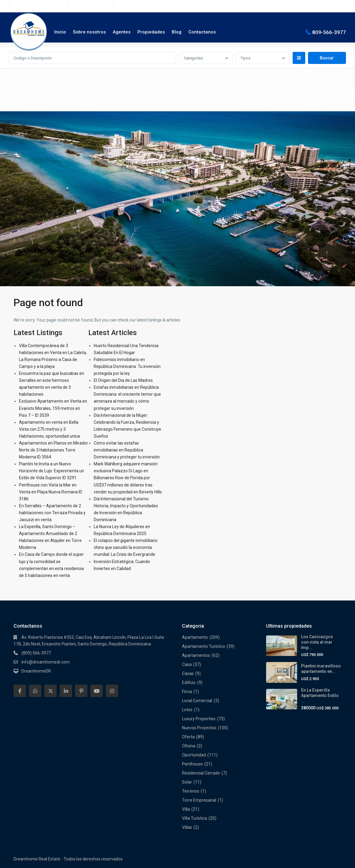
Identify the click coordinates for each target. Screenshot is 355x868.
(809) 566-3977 (94, 6)
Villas (187, 827)
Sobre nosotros (89, 32)
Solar (187, 782)
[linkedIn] (66, 691)
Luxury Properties (199, 719)
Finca (187, 692)
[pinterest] (81, 691)
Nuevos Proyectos (199, 728)
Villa (186, 809)
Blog (177, 32)
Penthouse (192, 764)
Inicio (60, 32)
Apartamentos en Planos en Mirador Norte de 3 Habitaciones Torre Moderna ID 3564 (53, 450)
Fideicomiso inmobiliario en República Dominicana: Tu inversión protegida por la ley (127, 366)
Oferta (188, 737)
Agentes (122, 32)
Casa (187, 664)
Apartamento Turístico (204, 646)
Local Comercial (197, 701)
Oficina (189, 746)
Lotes (187, 710)
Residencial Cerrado (201, 773)
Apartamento (195, 637)
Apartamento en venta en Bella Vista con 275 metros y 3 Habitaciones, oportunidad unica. (50, 429)
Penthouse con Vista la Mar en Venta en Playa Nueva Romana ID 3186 (51, 492)
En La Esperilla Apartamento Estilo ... (320, 695)
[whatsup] (35, 691)
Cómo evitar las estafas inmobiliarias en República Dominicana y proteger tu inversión (127, 450)
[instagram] (112, 691)
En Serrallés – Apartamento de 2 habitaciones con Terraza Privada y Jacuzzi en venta (52, 513)
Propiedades (151, 32)
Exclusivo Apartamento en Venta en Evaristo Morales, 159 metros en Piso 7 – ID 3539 (53, 408)
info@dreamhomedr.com (46, 662)
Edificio (189, 683)
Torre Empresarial (199, 800)
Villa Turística (195, 818)
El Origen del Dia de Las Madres (123, 380)
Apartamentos (196, 655)
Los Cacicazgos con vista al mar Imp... (317, 642)
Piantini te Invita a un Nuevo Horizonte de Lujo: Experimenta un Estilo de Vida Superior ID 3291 (52, 471)
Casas (188, 673)
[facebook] (20, 691)
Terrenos (191, 791)
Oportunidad (194, 755)
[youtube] (97, 691)
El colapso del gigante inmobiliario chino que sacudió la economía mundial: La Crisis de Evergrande (126, 547)
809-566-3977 (329, 32)
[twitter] (50, 691)
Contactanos (202, 32)
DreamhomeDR (36, 671)
